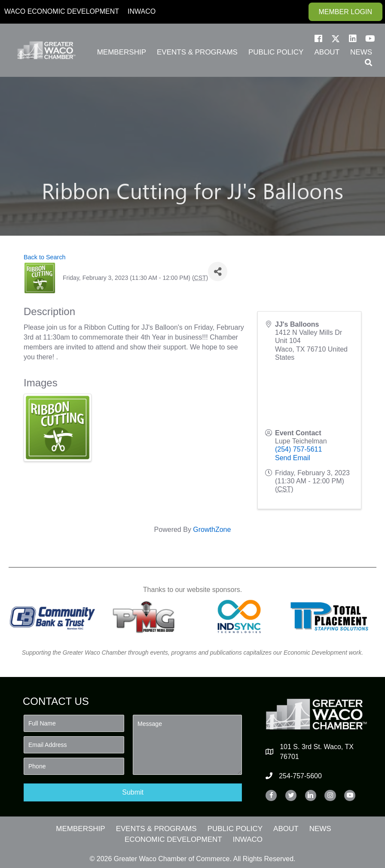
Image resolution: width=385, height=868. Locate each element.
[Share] (218, 272)
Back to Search (45, 257)
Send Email (293, 458)
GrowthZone (212, 530)
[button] (318, 39)
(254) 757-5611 (298, 449)
